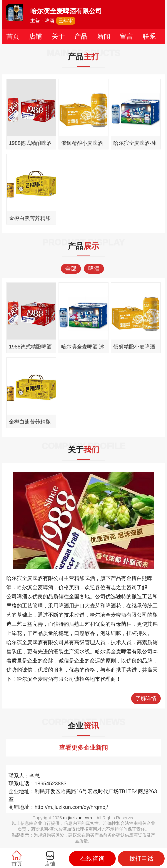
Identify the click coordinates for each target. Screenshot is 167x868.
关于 (58, 36)
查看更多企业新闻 (83, 748)
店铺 (35, 36)
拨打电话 (141, 859)
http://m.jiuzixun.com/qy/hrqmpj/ (71, 807)
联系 (149, 36)
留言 (126, 36)
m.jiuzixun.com (77, 818)
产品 (81, 36)
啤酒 (94, 269)
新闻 (104, 36)
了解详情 (146, 698)
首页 (13, 36)
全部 (71, 269)
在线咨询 (92, 859)
